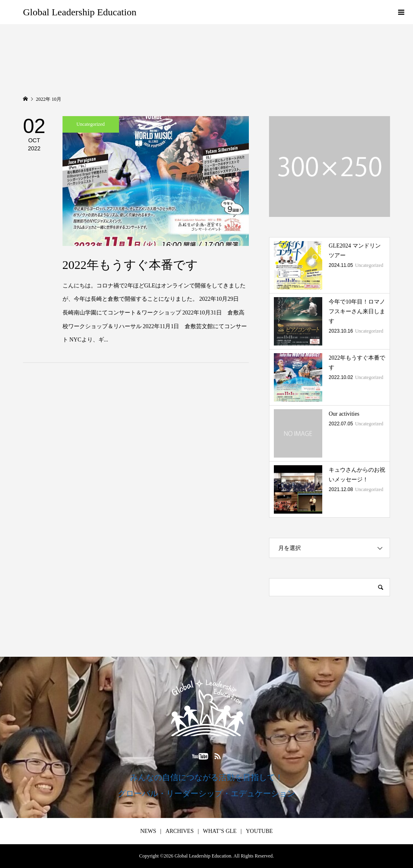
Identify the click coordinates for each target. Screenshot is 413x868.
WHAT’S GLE (220, 831)
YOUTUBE (259, 831)
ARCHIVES (179, 831)
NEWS (148, 831)
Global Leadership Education (80, 12)
